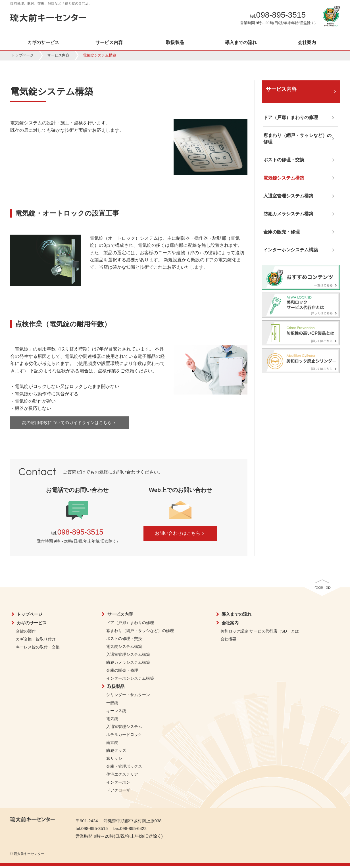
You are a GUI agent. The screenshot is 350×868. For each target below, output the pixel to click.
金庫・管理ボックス (124, 769)
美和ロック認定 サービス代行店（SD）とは (260, 633)
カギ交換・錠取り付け (36, 641)
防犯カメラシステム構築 (128, 665)
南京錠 (112, 745)
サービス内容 (109, 43)
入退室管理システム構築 (128, 657)
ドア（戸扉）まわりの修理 (130, 625)
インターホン (118, 784)
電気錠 (112, 721)
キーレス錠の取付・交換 (38, 649)
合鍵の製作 (26, 633)
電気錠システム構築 (124, 649)
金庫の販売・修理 (122, 673)
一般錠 (112, 705)
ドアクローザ (118, 792)
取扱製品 (175, 43)
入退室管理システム (124, 729)
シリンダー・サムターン (128, 697)
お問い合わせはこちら (181, 536)
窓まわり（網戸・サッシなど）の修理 (140, 633)
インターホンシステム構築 (130, 681)
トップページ (22, 55)
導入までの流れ (241, 43)
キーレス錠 (116, 713)
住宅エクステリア (122, 777)
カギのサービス (43, 43)
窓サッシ (114, 761)
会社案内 (307, 43)
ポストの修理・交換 (124, 641)
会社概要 (228, 641)
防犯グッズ (116, 753)
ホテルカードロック (124, 737)
